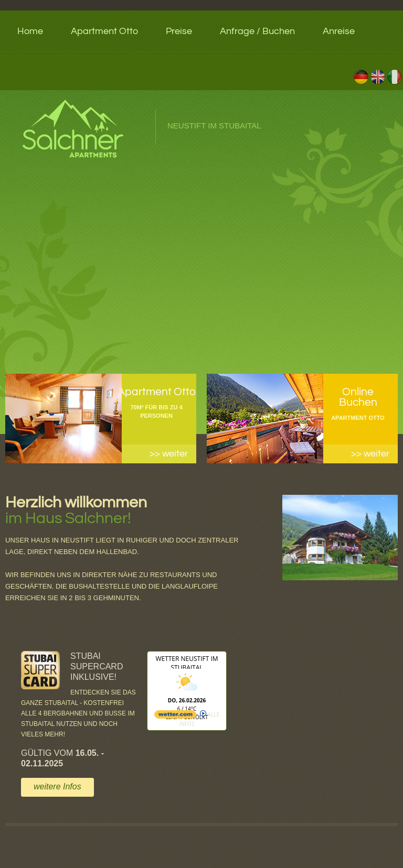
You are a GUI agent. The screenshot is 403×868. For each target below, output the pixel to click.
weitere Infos (57, 786)
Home (30, 31)
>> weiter (169, 454)
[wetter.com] (175, 717)
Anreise (339, 31)
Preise (179, 31)
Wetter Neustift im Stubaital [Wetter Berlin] (187, 663)
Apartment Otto (104, 31)
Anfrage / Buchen (257, 31)
